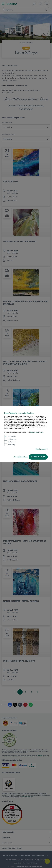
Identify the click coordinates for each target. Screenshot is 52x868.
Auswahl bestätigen (21, 457)
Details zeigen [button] (42, 449)
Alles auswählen (38, 457)
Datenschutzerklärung (37, 432)
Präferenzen (10, 439)
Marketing (10, 445)
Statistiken (10, 442)
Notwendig (10, 436)
